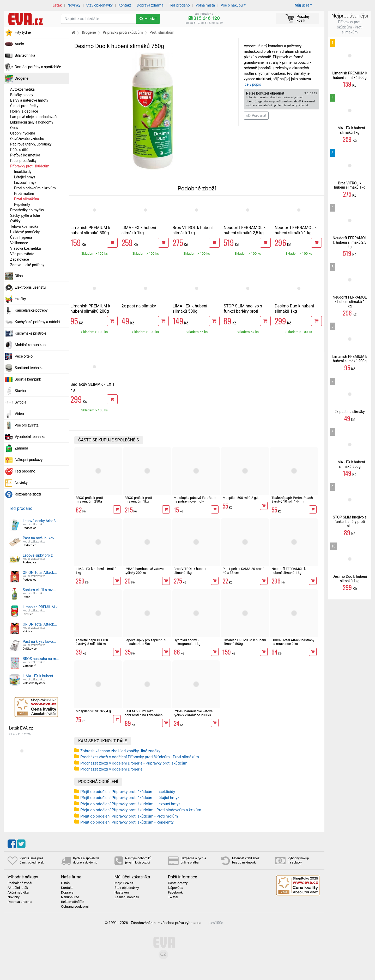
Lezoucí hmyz (25, 183)
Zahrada (21, 448)
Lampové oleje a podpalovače (34, 117)
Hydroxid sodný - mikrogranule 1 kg (187, 642)
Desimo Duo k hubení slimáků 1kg (294, 309)
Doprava (67, 892)
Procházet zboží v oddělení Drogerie (111, 769)
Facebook (175, 892)
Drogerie (21, 78)
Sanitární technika (29, 368)
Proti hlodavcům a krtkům (35, 188)
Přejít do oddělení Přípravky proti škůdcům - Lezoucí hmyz (130, 804)
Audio (19, 44)
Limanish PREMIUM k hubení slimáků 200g (90, 309)
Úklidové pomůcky (25, 232)
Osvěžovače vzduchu (27, 139)
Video (19, 414)
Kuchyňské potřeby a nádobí (37, 322)
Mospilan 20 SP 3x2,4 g (93, 711)
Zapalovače (20, 259)
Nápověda (176, 888)
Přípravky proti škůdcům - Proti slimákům (350, 27)
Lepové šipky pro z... (39, 555)
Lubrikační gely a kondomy (32, 122)
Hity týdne (23, 32)
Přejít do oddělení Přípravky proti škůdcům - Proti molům (129, 816)
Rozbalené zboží (28, 494)
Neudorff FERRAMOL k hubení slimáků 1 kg (296, 230)
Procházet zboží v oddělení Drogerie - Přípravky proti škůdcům (134, 763)
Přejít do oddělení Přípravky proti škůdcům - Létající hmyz (130, 798)
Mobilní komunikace (31, 345)
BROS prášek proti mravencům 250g (89, 500)
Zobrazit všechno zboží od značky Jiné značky (120, 751)
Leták (57, 5)
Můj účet (302, 5)
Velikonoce (19, 243)
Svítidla (20, 402)
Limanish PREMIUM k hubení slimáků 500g (90, 230)
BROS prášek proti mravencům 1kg (138, 500)
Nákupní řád (70, 897)
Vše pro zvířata (22, 254)
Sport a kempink (28, 379)
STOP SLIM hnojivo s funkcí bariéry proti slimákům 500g (243, 311)
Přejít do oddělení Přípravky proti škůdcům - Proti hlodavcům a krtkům (141, 810)
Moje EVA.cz (124, 883)
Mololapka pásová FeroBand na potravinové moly (195, 500)
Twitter (173, 897)
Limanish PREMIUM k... (42, 607)
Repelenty (22, 205)
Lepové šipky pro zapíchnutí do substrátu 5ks (146, 642)
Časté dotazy (178, 883)
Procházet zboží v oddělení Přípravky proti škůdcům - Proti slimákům (140, 757)
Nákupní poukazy (29, 460)
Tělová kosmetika (24, 226)
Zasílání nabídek (127, 897)
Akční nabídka (18, 892)
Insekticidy (23, 172)
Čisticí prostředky (24, 106)
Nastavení (122, 892)
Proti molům (24, 194)
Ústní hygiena (21, 237)
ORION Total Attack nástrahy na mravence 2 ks (293, 642)
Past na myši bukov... (40, 538)
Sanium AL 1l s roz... (39, 590)
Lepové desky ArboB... (41, 521)
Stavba (20, 391)
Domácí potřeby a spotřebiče (38, 67)
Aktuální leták (18, 888)
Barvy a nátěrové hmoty (29, 100)
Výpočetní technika (30, 437)
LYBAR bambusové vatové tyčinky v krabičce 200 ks (193, 713)
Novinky (74, 5)
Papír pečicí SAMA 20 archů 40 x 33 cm (243, 571)
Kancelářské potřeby (31, 310)
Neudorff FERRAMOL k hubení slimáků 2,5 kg (244, 230)
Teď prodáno (179, 5)
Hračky (20, 299)
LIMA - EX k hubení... (39, 676)
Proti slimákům (26, 199)
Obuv (14, 128)
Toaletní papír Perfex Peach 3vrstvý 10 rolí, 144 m (292, 500)
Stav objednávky (99, 5)
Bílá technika (25, 55)
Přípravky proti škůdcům (30, 166)
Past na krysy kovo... (39, 641)
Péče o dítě (19, 150)
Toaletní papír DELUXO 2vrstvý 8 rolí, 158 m (93, 642)
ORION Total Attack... (40, 573)
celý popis (253, 84)
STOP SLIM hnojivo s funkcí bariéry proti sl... (350, 522)
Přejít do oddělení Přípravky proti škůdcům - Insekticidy (128, 792)
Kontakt (125, 5)
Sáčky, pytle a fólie (25, 215)
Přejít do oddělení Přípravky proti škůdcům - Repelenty (127, 822)
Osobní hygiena (23, 133)
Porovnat (256, 115)
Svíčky (15, 221)
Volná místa (205, 5)
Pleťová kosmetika (25, 155)
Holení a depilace (24, 111)
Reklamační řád (73, 902)
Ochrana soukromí (75, 907)
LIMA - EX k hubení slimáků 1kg (139, 230)
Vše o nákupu (232, 5)
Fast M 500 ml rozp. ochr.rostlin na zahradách (144, 713)
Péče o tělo (24, 356)
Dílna (19, 276)
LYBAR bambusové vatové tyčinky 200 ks (144, 571)
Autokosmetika (22, 89)
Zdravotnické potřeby (27, 265)
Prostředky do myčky (27, 210)
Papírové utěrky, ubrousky (31, 144)
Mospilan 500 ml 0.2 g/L (241, 498)
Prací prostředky (23, 161)
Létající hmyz (25, 177)
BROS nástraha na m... (41, 659)
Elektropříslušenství (30, 287)
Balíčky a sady (22, 95)
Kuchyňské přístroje (30, 333)
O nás (65, 883)
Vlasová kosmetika (26, 248)
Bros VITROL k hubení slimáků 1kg (193, 230)
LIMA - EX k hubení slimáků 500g (190, 309)
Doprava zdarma (150, 5)
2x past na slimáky (139, 306)
